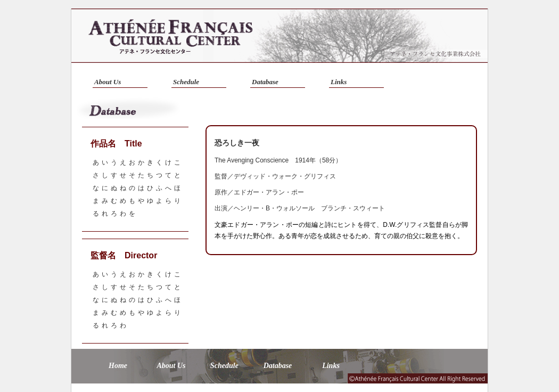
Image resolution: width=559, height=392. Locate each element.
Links (339, 82)
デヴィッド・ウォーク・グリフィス (285, 176)
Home (118, 366)
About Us (108, 82)
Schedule (186, 82)
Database (265, 82)
